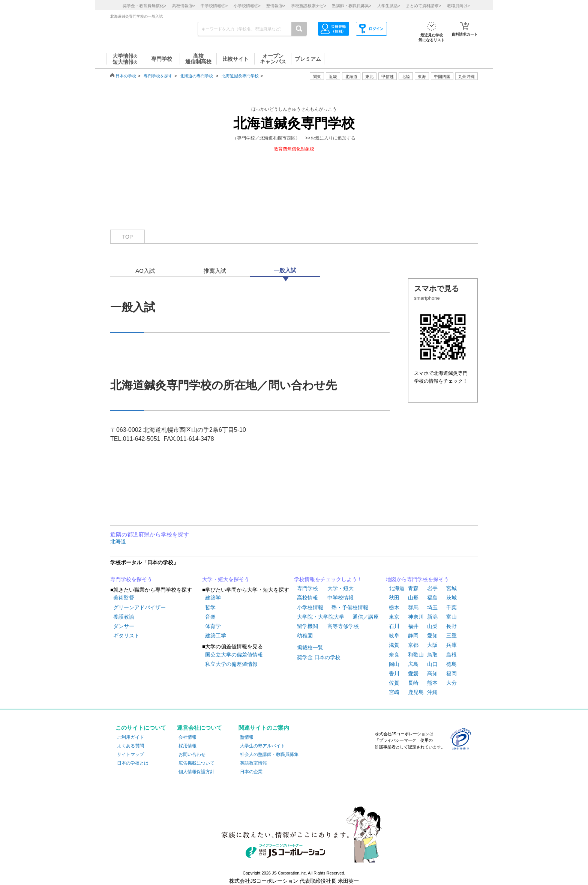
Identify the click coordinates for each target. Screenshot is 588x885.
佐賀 (394, 683)
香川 (394, 673)
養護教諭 (124, 617)
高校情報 (307, 598)
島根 (451, 655)
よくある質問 (130, 746)
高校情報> (184, 6)
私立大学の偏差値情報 (231, 664)
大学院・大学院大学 (321, 617)
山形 (413, 598)
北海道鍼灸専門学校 (240, 76)
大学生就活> (389, 6)
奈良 (394, 655)
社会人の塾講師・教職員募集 (269, 754)
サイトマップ (130, 754)
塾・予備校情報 (350, 607)
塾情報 (247, 737)
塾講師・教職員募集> (352, 6)
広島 (413, 664)
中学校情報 (340, 598)
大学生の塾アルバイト (262, 746)
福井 (413, 626)
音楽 (210, 617)
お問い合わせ (192, 754)
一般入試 (285, 270)
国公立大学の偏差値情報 (234, 655)
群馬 (413, 607)
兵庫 (451, 645)
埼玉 (432, 607)
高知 (432, 673)
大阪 (432, 645)
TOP (128, 237)
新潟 (432, 617)
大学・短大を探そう (226, 579)
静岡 (413, 636)
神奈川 (416, 617)
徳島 (451, 664)
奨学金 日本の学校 (319, 657)
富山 (451, 617)
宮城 (451, 588)
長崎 (413, 683)
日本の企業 (251, 772)
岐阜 (394, 636)
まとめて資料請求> (423, 6)
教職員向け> (458, 6)
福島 (432, 598)
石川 (394, 626)
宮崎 (394, 692)
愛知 (432, 636)
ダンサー (124, 626)
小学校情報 (310, 607)
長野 (451, 626)
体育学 (213, 626)
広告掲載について (196, 763)
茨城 (451, 598)
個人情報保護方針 (196, 772)
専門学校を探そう (131, 579)
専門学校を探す (158, 76)
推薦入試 (215, 271)
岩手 (432, 588)
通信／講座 (366, 617)
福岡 (451, 673)
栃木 (394, 607)
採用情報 (187, 746)
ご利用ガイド (130, 737)
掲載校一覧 (310, 648)
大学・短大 (340, 588)
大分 (451, 683)
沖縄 (432, 692)
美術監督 (124, 598)
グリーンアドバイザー (139, 607)
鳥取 (432, 655)
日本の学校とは (133, 763)
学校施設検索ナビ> (309, 6)
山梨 (432, 626)
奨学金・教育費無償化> (144, 6)
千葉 (451, 607)
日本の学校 (126, 76)
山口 (432, 664)
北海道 (351, 77)
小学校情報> (247, 6)
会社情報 (187, 737)
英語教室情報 (253, 763)
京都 (413, 645)
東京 (394, 617)
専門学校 (307, 588)
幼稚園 (305, 636)
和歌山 (416, 655)
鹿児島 (416, 692)
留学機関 (307, 626)
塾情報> (276, 6)
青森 (413, 588)
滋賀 (394, 645)
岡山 (394, 664)
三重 (451, 636)
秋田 (394, 598)
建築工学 (216, 636)
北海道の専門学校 (196, 76)
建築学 (213, 598)
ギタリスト (126, 636)
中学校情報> (214, 6)
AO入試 (145, 271)
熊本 (432, 683)
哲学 (210, 607)
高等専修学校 (343, 626)
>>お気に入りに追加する (330, 138)
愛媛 (413, 673)
